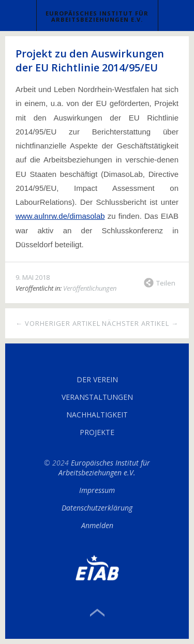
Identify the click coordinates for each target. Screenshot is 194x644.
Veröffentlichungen (90, 288)
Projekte (97, 432)
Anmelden (97, 525)
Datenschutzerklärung (97, 508)
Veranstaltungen (97, 397)
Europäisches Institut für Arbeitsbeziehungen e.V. (97, 16)
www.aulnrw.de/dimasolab (60, 216)
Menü (18, 16)
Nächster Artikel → (140, 323)
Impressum (97, 490)
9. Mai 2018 (33, 277)
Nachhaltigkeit (97, 415)
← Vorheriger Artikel (58, 323)
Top (97, 613)
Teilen (166, 283)
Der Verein (97, 379)
